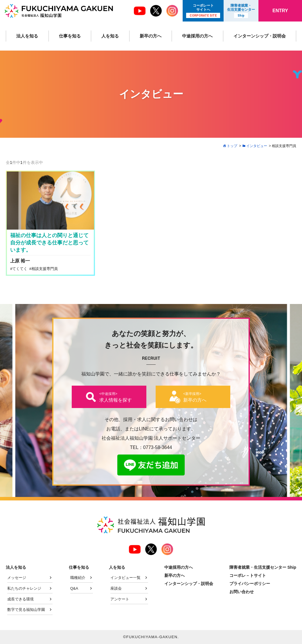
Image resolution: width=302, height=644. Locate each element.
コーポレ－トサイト (248, 575)
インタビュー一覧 (125, 578)
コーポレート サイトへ (203, 11)
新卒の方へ (149, 36)
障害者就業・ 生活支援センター (241, 11)
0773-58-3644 (158, 447)
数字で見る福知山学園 (26, 610)
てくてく (20, 269)
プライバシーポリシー (250, 584)
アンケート (120, 599)
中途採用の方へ (196, 36)
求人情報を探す (116, 397)
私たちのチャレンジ (24, 588)
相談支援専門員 (45, 269)
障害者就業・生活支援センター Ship (263, 567)
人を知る (109, 36)
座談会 (116, 588)
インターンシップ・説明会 (259, 36)
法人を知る (27, 36)
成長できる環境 (20, 599)
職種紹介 (78, 578)
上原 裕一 (20, 261)
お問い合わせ (242, 592)
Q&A (74, 588)
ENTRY (280, 11)
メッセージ (17, 578)
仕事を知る (69, 36)
